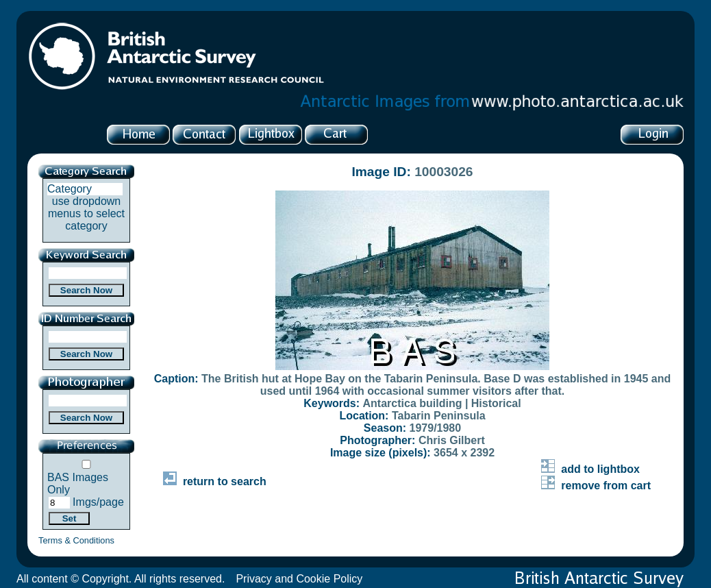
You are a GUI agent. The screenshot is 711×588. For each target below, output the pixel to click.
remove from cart (596, 486)
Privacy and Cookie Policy (299, 579)
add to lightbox (590, 469)
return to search (215, 481)
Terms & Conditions (76, 540)
